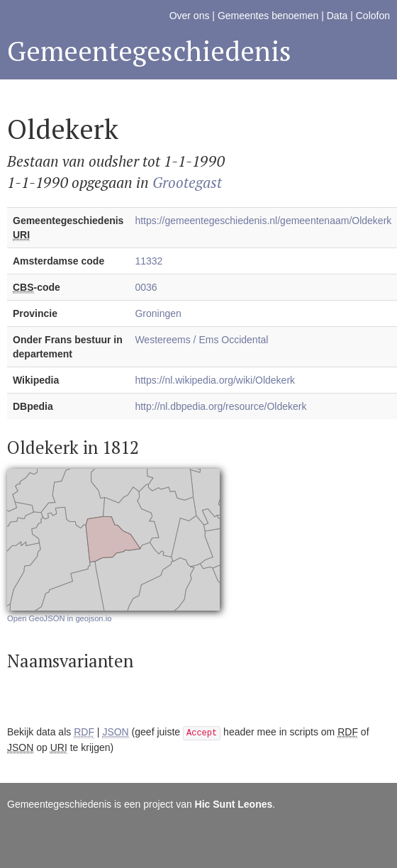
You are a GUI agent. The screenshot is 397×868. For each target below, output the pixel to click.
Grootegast (187, 182)
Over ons (190, 16)
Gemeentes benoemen (268, 16)
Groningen (158, 313)
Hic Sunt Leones (234, 804)
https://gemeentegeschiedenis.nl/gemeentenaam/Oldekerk (263, 221)
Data (337, 16)
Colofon (373, 16)
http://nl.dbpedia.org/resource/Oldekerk (220, 406)
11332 (149, 261)
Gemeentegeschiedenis (149, 51)
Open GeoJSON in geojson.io (59, 618)
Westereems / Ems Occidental (201, 340)
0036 (146, 287)
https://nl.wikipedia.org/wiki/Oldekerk (215, 380)
